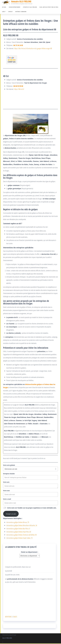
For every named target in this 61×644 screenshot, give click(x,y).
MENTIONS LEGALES (11, 617)
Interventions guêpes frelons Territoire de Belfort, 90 (21, 535)
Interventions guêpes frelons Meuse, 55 (18, 523)
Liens (3, 12)
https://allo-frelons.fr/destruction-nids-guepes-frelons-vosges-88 (33, 49)
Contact (10, 12)
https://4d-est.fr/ (19, 90)
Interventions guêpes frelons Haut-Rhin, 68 (19, 532)
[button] (12, 60)
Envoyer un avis (11, 514)
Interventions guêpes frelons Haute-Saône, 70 (19, 538)
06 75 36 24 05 (18, 46)
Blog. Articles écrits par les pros (48, 7)
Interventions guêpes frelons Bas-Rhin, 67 (18, 529)
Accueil (4, 7)
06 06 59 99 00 (18, 87)
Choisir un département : (30, 552)
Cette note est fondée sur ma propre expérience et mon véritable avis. (32, 508)
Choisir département (14, 7)
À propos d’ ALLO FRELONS (29, 7)
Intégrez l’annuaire (20, 12)
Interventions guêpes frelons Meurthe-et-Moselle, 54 (22, 526)
